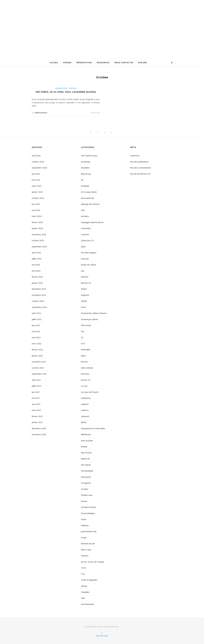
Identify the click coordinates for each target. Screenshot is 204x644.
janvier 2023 (37, 283)
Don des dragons (89, 253)
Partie (84, 519)
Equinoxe (85, 295)
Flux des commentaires (141, 168)
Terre (84, 568)
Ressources (103, 63)
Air (82, 180)
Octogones (86, 483)
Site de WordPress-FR (140, 174)
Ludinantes (86, 398)
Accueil (54, 63)
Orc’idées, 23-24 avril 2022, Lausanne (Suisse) (66, 92)
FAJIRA (84, 301)
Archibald (85, 186)
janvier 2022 (37, 356)
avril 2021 (36, 404)
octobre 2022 (38, 301)
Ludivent (85, 404)
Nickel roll (85, 459)
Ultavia (84, 586)
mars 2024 (37, 216)
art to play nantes (89, 192)
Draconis (85, 259)
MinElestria (86, 434)
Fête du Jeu (86, 325)
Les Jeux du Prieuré (90, 392)
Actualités (85, 168)
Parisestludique (88, 513)
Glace (83, 356)
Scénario (85, 556)
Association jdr (87, 198)
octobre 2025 (38, 162)
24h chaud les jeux (89, 156)
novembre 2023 (39, 234)
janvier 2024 (37, 228)
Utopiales (85, 592)
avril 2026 (36, 156)
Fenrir (84, 307)
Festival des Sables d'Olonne (94, 313)
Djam (83, 247)
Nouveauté (86, 477)
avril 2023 (36, 271)
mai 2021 (36, 398)
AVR (83, 210)
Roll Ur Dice (86, 550)
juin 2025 (36, 174)
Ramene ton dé (88, 543)
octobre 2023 (38, 240)
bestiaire (85, 216)
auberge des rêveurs (90, 204)
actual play (86, 162)
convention (61, 88)
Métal (83, 422)
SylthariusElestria (41, 113)
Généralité (86, 350)
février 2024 (37, 222)
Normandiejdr (87, 471)
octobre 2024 (38, 198)
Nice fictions (86, 453)
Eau (83, 271)
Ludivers (85, 410)
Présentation (84, 63)
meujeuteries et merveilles (93, 428)
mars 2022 (37, 344)
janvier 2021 (37, 422)
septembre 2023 (39, 247)
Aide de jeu (86, 174)
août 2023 (36, 253)
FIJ (82, 337)
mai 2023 (36, 265)
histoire (84, 362)
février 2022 (37, 350)
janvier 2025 (37, 192)
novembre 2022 (39, 295)
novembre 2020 (39, 434)
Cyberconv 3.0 (87, 240)
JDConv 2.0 (86, 380)
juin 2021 (36, 392)
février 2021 (37, 416)
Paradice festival (88, 507)
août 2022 (36, 313)
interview (85, 374)
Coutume (85, 234)
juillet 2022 (37, 319)
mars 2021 (37, 410)
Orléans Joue (87, 495)
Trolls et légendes (89, 580)
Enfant (84, 289)
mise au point (87, 441)
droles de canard (88, 265)
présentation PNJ (89, 531)
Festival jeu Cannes (90, 319)
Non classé (86, 465)
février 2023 (37, 277)
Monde (84, 446)
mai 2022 (36, 331)
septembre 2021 (39, 374)
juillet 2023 (37, 259)
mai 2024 (36, 210)
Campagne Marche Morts (92, 222)
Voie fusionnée (87, 604)
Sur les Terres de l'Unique (93, 562)
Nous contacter (124, 63)
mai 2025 (36, 180)
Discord (143, 63)
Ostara (84, 501)
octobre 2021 (38, 368)
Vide (83, 598)
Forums (67, 63)
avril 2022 (36, 337)
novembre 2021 (39, 362)
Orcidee (73, 88)
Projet (84, 537)
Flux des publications (139, 162)
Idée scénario (87, 368)
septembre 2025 (39, 168)
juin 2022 (36, 325)
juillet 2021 (37, 386)
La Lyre (84, 386)
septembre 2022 (39, 307)
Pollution (85, 525)
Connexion (135, 156)
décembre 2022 (39, 289)
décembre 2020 (39, 428)
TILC (83, 574)
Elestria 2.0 (86, 283)
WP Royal (115, 627)
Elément (85, 277)
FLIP (83, 344)
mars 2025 (37, 186)
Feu (83, 331)
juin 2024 (36, 204)
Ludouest (85, 416)
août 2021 (36, 380)
